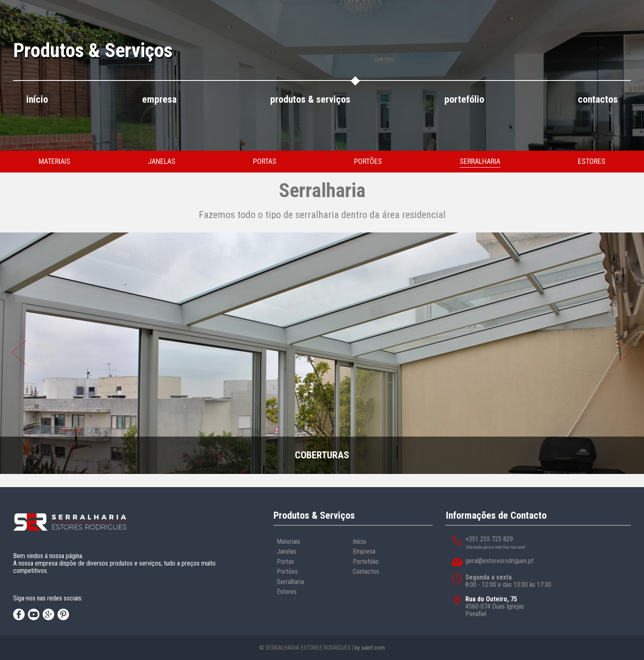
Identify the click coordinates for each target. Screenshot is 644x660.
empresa (159, 100)
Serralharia (290, 582)
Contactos (366, 571)
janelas (162, 161)
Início (360, 542)
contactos (598, 100)
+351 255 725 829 (489, 539)
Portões (287, 571)
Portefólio (366, 562)
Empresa (364, 551)
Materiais (289, 542)
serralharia (480, 161)
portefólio (464, 100)
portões (368, 161)
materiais (54, 161)
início (37, 100)
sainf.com (373, 648)
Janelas (286, 551)
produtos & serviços (310, 100)
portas (265, 161)
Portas (285, 562)
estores (592, 161)
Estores (287, 592)
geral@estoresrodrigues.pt (499, 561)
